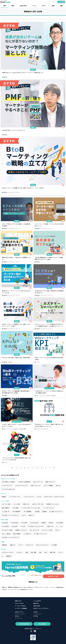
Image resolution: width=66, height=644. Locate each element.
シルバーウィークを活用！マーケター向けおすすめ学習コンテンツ (49, 225)
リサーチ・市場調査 (48, 485)
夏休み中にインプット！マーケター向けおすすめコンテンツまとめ (17, 292)
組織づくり (13, 545)
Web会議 (37, 511)
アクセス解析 (15, 508)
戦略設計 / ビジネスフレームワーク (11, 192)
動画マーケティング (50, 482)
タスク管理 (54, 545)
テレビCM (23, 526)
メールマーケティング (7, 485)
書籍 (27, 552)
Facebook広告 (14, 523)
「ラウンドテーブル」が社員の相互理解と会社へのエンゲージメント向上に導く (17, 459)
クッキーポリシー (38, 614)
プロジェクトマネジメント (42, 545)
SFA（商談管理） (28, 511)
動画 (53, 6)
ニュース (60, 552)
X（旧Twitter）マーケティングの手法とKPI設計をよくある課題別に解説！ (49, 392)
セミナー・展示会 (6, 534)
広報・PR (58, 485)
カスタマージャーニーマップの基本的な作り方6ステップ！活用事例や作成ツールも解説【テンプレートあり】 (49, 325)
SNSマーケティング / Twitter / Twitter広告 (45, 395)
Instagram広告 (34, 523)
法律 (40, 552)
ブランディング (29, 545)
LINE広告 (51, 523)
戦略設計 (33, 70)
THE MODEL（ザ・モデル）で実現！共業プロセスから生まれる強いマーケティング (49, 425)
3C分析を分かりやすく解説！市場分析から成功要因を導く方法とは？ (49, 292)
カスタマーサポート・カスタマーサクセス (54, 497)
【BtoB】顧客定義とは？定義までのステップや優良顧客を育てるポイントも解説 (49, 258)
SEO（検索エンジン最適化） (9, 482)
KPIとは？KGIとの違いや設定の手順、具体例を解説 (16, 358)
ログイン (54, 2)
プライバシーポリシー (20, 614)
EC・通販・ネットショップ (56, 511)
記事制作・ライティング (21, 530)
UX (61, 526)
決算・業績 (33, 552)
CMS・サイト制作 (6, 504)
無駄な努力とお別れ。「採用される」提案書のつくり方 (17, 258)
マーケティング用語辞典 (21, 608)
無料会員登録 (24, 624)
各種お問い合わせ (19, 612)
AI (2, 556)
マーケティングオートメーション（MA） (31, 508)
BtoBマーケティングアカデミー (41, 608)
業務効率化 (5, 545)
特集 (13, 6)
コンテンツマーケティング (21, 485)
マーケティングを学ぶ (20, 606)
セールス (39, 497)
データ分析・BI (6, 511)
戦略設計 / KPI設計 (7, 362)
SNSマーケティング (49, 388)
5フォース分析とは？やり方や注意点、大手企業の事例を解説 (16, 225)
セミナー (44, 6)
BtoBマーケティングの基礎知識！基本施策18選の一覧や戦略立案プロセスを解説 (16, 392)
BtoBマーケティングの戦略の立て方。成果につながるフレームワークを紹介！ (23, 188)
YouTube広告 (5, 526)
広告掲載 (36, 616)
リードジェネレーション (15, 497)
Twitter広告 (24, 523)
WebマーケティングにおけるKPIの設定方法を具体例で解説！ (49, 359)
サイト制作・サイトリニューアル (36, 526)
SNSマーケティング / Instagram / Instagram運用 (14, 429)
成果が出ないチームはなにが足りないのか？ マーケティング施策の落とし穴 (23, 73)
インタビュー (20, 552)
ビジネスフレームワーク (8, 552)
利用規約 (36, 612)
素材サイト (31, 515)
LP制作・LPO (26, 504)
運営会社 (17, 616)
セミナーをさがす (19, 603)
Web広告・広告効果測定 (24, 482)
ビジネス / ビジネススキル (41, 429)
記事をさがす (18, 601)
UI (57, 526)
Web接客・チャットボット (53, 504)
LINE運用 (43, 523)
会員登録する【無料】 (54, 576)
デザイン (57, 530)
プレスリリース (19, 618)
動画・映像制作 (6, 508)
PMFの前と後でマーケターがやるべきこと (14, 130)
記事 (5, 6)
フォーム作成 (17, 504)
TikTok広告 (15, 526)
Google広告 (5, 523)
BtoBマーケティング (36, 485)
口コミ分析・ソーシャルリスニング (10, 515)
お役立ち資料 (23, 6)
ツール (34, 6)
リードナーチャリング (29, 497)
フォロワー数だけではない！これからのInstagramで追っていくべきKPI (17, 425)
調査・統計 (53, 552)
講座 (61, 6)
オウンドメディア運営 (7, 530)
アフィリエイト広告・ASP (8, 489)
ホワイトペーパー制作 (47, 530)
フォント (24, 515)
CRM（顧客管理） (16, 511)
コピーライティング (34, 530)
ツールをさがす (37, 601)
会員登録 (61, 2)
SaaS (46, 552)
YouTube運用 (59, 523)
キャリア (21, 545)
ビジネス (49, 355)
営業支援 (44, 511)
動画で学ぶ (36, 603)
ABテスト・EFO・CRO (38, 504)
